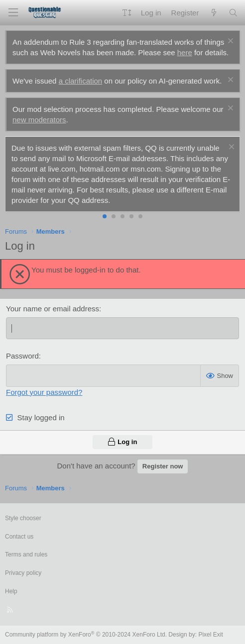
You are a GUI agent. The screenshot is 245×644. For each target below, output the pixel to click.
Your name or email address (53, 309)
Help (11, 591)
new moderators (39, 120)
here (185, 52)
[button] (127, 13)
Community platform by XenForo (86, 635)
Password (22, 356)
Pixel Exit (210, 635)
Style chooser (23, 518)
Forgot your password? (44, 392)
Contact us (19, 537)
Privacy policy (23, 573)
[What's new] (213, 13)
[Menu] (13, 13)
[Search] (233, 13)
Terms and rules (26, 554)
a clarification (81, 81)
